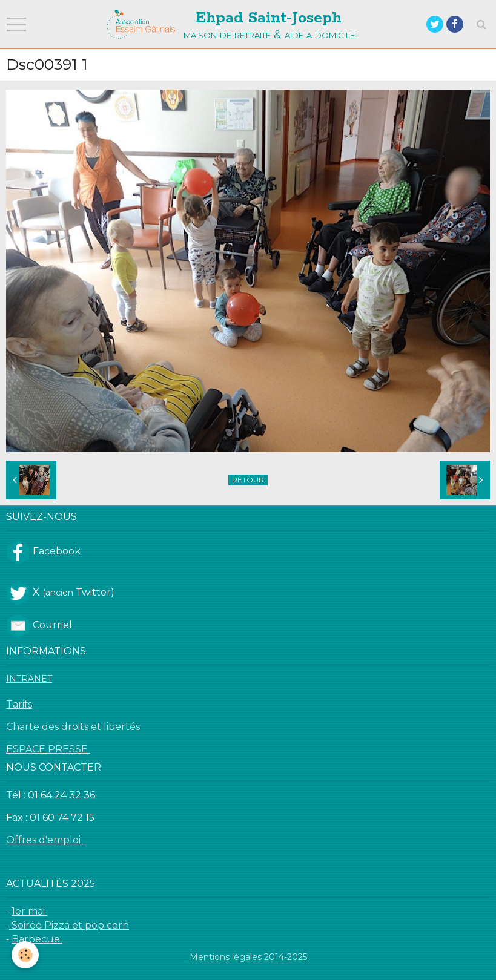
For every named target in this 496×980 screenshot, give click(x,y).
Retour (248, 480)
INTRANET (29, 679)
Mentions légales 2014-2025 (248, 957)
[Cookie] (26, 955)
